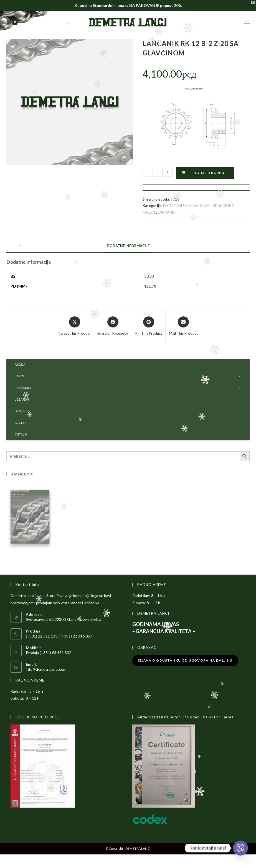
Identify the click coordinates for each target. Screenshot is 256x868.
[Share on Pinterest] (149, 326)
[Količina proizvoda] (158, 172)
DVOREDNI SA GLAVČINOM (186, 206)
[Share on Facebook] (113, 326)
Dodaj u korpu (209, 173)
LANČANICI (167, 212)
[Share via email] (183, 326)
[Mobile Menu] (247, 22)
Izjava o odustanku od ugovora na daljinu (185, 661)
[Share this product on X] (74, 326)
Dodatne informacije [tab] (128, 246)
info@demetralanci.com (46, 670)
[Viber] (240, 848)
